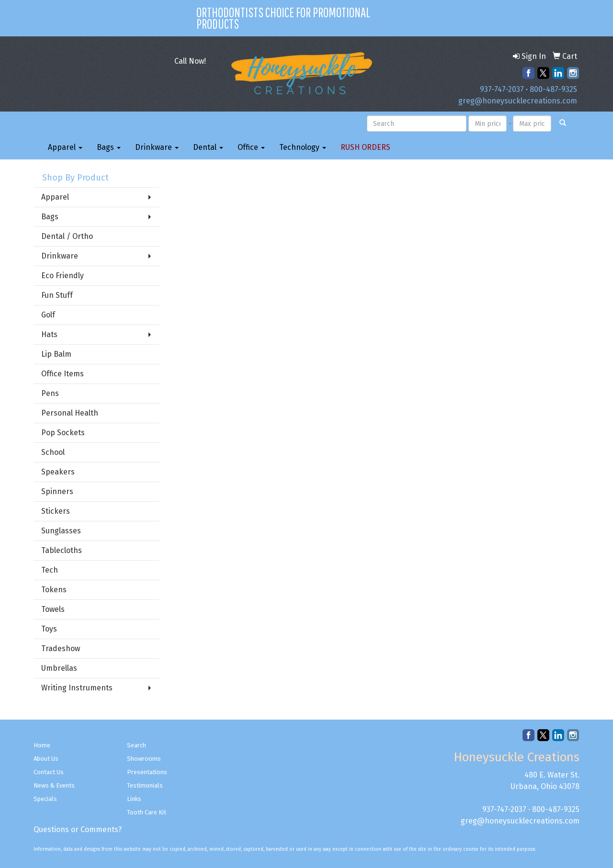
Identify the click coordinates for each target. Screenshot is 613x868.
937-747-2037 (502, 89)
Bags (109, 147)
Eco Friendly (62, 276)
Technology (303, 147)
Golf (48, 315)
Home (42, 745)
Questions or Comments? (78, 829)
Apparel (65, 147)
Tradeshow (61, 648)
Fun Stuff (57, 295)
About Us (46, 759)
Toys (49, 629)
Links (134, 799)
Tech (50, 570)
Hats (49, 334)
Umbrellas (59, 668)
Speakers (58, 472)
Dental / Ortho (67, 236)
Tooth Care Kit (147, 812)
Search (136, 745)
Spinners (57, 491)
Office (251, 147)
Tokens (54, 590)
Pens (50, 393)
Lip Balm (56, 354)
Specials (45, 799)
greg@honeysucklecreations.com (518, 101)
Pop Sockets (63, 433)
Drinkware (157, 147)
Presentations (147, 772)
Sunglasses (61, 531)
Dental (208, 147)
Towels (53, 609)
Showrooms (144, 759)
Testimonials (145, 785)
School (53, 452)
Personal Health (70, 413)
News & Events (54, 785)
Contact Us (49, 772)
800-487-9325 (553, 89)
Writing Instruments (77, 688)
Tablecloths (62, 550)
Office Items (62, 374)
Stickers (56, 511)
